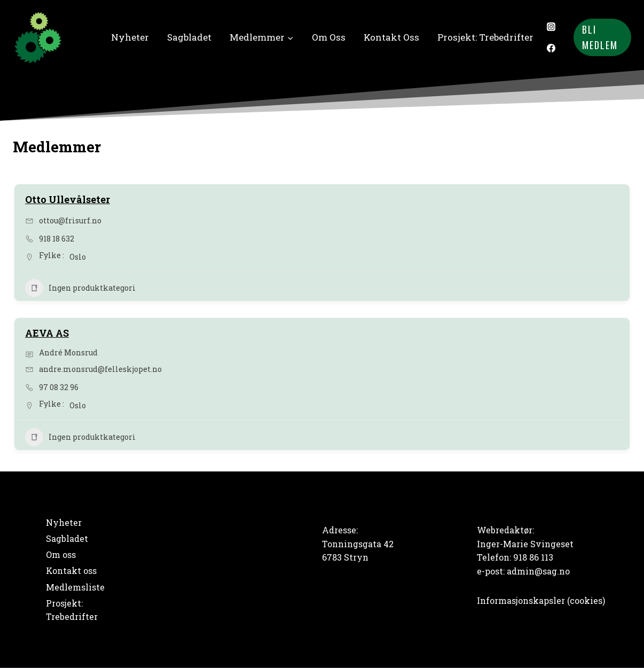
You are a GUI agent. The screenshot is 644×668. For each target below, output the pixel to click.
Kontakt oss (391, 37)
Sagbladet (189, 37)
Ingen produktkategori (80, 288)
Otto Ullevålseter (68, 199)
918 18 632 (57, 239)
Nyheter (130, 37)
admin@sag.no (538, 571)
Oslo (78, 257)
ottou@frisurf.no (70, 220)
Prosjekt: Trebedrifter (485, 37)
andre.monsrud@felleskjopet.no (100, 369)
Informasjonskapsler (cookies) (541, 600)
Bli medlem (600, 37)
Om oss (329, 37)
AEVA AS (47, 333)
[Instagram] (551, 27)
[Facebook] (551, 48)
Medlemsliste (75, 587)
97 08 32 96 (59, 387)
